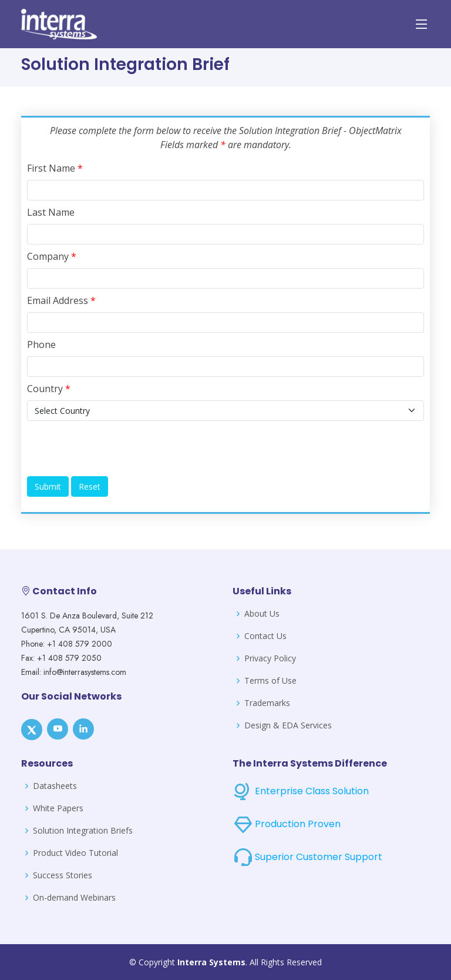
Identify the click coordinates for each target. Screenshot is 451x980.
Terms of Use (270, 681)
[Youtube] (58, 729)
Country (49, 389)
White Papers (58, 808)
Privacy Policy (270, 658)
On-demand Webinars (74, 898)
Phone (41, 344)
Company (52, 256)
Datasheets (55, 786)
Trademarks (267, 703)
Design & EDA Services (288, 725)
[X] (32, 730)
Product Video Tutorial (75, 853)
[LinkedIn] (83, 729)
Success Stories (63, 875)
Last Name (51, 212)
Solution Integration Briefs (83, 831)
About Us (262, 614)
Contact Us (265, 636)
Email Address (61, 300)
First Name (55, 168)
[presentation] (116, 449)
